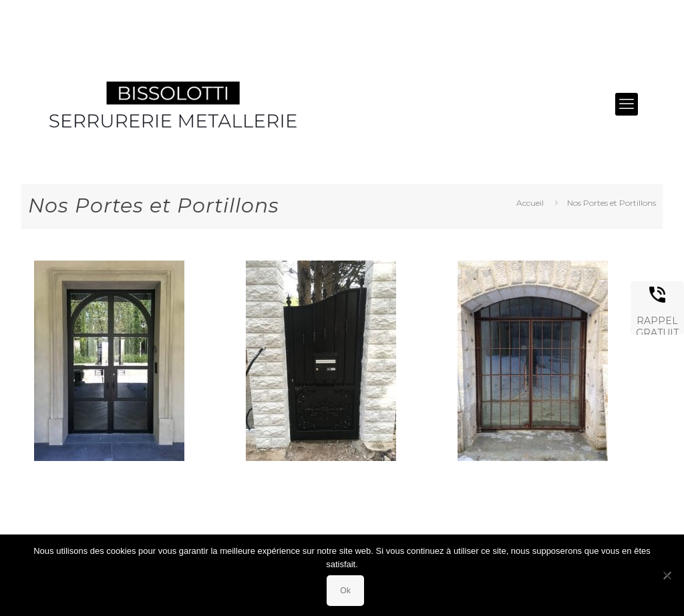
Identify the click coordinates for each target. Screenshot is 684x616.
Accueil (530, 203)
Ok (345, 591)
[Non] (667, 575)
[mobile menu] (627, 104)
